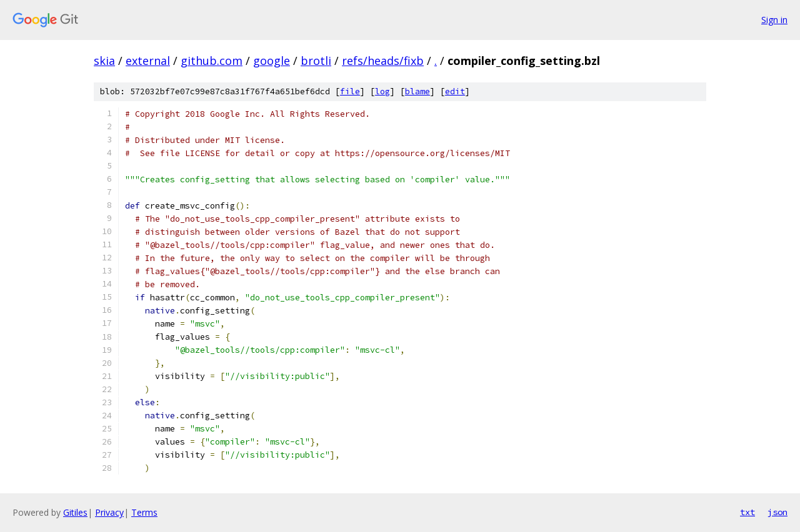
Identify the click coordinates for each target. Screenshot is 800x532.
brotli (316, 61)
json (777, 512)
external (148, 61)
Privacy (109, 512)
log (382, 91)
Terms (144, 512)
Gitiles (75, 512)
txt (747, 512)
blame (417, 91)
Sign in (774, 20)
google (272, 61)
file (350, 91)
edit (455, 91)
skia (104, 61)
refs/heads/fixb (383, 61)
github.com (212, 61)
